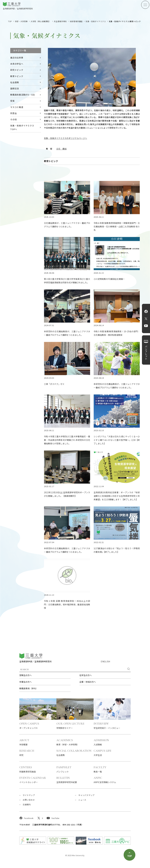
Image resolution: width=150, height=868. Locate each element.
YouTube (146, 326)
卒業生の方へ (25, 682)
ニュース (82, 800)
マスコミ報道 (17, 107)
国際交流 (15, 88)
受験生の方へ (25, 675)
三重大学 (31, 656)
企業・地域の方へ (88, 682)
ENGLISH (105, 661)
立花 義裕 (61, 149)
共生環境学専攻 (60, 21)
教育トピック (17, 76)
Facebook (146, 311)
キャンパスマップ (86, 795)
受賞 (12, 101)
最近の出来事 (17, 58)
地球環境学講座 (76, 21)
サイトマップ (29, 795)
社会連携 (15, 82)
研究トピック (17, 70)
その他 (13, 119)
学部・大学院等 (21, 21)
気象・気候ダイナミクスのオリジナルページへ (65, 138)
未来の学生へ (17, 64)
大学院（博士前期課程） (41, 21)
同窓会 (13, 113)
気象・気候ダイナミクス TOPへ (22, 127)
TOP (10, 21)
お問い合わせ (29, 800)
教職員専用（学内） (29, 688)
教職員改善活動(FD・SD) (23, 95)
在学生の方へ (86, 675)
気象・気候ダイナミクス (96, 21)
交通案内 (27, 804)
